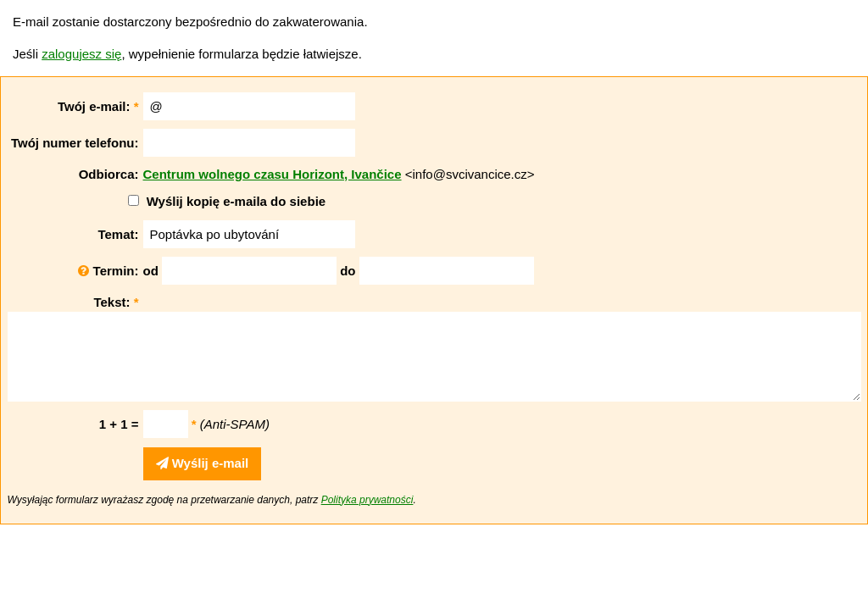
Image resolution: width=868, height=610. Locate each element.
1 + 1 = (119, 424)
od (151, 271)
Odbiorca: (109, 174)
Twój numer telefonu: (75, 143)
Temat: (118, 234)
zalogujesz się (81, 54)
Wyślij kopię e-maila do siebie (236, 201)
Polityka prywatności (367, 500)
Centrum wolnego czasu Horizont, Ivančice (273, 174)
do (348, 271)
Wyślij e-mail (203, 463)
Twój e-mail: (98, 106)
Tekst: (116, 302)
